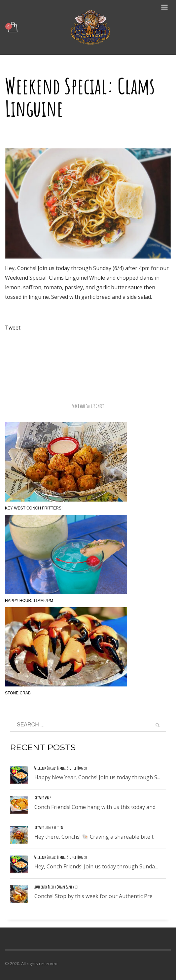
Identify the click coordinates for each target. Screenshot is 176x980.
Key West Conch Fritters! (34, 508)
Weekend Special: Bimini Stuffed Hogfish (61, 768)
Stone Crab (18, 693)
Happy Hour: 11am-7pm (29, 601)
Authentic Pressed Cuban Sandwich (56, 887)
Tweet (13, 328)
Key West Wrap (42, 798)
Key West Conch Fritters (49, 827)
